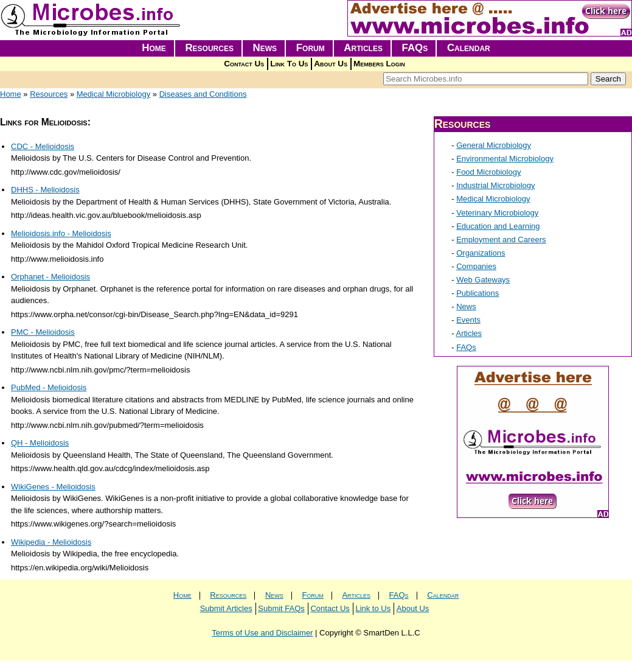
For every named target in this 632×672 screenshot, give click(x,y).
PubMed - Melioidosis (49, 387)
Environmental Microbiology (505, 159)
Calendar (469, 48)
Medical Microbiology (113, 94)
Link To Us (289, 64)
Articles (363, 48)
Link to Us (373, 608)
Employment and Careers (501, 240)
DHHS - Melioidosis (45, 190)
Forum (311, 48)
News (265, 48)
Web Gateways (483, 280)
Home (154, 48)
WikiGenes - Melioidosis (53, 487)
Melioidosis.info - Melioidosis (61, 233)
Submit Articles (226, 608)
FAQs (415, 48)
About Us (331, 64)
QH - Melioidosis (40, 443)
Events (468, 320)
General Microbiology (494, 145)
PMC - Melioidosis (43, 332)
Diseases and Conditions (203, 94)
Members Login (379, 64)
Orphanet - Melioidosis (50, 277)
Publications (477, 293)
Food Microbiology (488, 172)
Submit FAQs (281, 608)
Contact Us (244, 64)
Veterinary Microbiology (497, 213)
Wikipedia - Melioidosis (51, 542)
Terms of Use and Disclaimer (262, 633)
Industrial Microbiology (495, 185)
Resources (209, 48)
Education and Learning (498, 226)
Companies (476, 266)
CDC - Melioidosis (43, 146)
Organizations (481, 253)
